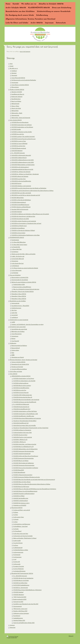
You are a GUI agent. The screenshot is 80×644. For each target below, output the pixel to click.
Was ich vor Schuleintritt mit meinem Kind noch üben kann (26, 289)
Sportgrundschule (15, 303)
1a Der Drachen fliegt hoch (18, 264)
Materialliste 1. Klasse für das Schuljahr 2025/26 (23, 292)
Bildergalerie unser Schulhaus (18, 332)
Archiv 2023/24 (13, 374)
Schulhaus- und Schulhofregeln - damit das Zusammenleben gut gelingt (27, 325)
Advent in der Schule (16, 108)
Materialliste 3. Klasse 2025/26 (19, 296)
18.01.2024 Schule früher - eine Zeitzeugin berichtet (25, 444)
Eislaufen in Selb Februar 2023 (20, 611)
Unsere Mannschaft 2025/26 (18, 78)
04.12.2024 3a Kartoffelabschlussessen (20, 205)
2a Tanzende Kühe (16, 247)
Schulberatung (13, 343)
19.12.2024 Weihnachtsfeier (18, 198)
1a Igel (15, 559)
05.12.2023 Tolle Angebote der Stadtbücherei (24, 463)
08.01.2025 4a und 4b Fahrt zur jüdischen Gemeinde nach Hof (26, 195)
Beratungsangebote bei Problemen (19, 346)
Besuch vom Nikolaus (16, 101)
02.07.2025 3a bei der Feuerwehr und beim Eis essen (24, 139)
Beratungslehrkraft (16, 348)
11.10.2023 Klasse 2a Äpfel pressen (21, 487)
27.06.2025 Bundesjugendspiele (19, 148)
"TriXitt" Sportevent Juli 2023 (20, 597)
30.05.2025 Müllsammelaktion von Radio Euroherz (23, 165)
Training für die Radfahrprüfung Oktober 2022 (24, 623)
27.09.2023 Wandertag (19, 595)
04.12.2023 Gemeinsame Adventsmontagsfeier (24, 465)
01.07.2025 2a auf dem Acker (18, 146)
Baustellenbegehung (16, 99)
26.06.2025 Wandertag (17, 151)
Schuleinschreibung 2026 (19, 285)
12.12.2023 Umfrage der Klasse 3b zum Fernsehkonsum (26, 456)
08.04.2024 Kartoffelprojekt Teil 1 (21, 423)
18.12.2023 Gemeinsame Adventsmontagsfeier (24, 451)
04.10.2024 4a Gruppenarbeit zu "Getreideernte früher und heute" (26, 224)
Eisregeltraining (17, 616)
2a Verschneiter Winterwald (18, 259)
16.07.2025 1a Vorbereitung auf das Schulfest (22, 132)
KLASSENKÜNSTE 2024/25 (17, 238)
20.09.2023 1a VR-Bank (19, 496)
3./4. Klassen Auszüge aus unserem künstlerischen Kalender (25, 268)
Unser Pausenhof (15, 341)
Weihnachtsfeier (15, 111)
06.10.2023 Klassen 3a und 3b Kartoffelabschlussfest (25, 491)
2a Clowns (16, 545)
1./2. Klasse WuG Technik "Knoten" (19, 245)
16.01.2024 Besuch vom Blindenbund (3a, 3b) (23, 447)
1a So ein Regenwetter (17, 271)
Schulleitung (14, 71)
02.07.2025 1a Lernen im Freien (19, 141)
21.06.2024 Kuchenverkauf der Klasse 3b (23, 397)
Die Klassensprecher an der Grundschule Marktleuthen (24, 80)
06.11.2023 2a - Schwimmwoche (21, 588)
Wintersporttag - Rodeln (17, 113)
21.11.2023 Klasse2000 (19, 470)
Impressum (12, 625)
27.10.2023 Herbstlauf (18, 592)
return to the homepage (25, 52)
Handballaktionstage (18, 618)
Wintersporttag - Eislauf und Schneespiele (21, 118)
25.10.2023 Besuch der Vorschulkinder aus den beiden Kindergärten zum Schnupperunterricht (34, 480)
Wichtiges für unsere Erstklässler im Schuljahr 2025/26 (24, 282)
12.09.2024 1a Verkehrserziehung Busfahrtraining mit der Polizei (26, 235)
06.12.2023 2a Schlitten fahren (20, 583)
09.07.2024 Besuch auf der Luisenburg (22, 386)
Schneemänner (15, 261)
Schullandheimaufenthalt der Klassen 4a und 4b (22, 169)
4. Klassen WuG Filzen (17, 249)
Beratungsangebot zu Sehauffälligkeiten (22, 287)
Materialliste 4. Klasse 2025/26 (19, 299)
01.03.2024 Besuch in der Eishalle (21, 581)
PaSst (13, 353)
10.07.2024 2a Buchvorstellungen (21, 383)
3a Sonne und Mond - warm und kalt (22, 510)
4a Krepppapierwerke (18, 552)
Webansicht (71, 636)
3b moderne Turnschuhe (19, 567)
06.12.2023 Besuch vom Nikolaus (21, 461)
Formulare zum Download (17, 367)
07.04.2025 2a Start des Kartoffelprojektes (21, 181)
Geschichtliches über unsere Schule (19, 329)
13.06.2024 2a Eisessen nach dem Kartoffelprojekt (25, 402)
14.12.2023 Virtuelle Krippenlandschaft (22, 454)
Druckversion (10, 637)
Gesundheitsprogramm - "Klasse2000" (20, 306)
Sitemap (16, 637)
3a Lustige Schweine (18, 543)
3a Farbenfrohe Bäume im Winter (21, 550)
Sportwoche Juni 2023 (18, 602)
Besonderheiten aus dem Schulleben (18, 301)
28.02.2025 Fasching (16, 184)
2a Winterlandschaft (18, 548)
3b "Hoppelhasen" (17, 531)
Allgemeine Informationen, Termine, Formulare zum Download (23, 360)
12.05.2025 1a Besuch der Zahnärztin (20, 177)
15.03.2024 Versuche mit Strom (20, 435)
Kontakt (12, 66)
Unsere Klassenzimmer (17, 334)
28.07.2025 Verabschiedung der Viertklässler (22, 125)
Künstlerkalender (15, 240)
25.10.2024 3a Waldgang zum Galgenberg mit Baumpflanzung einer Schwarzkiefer (30, 214)
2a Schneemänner (17, 557)
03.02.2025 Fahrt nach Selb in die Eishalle (21, 193)
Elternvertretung (15, 87)
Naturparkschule (15, 115)
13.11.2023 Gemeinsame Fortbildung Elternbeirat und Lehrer (27, 477)
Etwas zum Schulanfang (15, 275)
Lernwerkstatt (15, 315)
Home (11, 64)
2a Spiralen (16, 529)
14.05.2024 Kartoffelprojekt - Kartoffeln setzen (24, 416)
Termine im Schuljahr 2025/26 (18, 362)
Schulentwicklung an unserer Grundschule (19, 320)
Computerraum (15, 336)
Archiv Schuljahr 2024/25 (16, 120)
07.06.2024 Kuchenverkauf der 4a (21, 407)
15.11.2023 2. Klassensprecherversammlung (23, 475)
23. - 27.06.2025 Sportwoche (18, 153)
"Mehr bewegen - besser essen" (20, 609)
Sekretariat (14, 73)
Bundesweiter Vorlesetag (17, 97)
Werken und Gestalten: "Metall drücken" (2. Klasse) (25, 538)
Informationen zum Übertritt (18, 357)
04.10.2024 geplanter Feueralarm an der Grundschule (24, 221)
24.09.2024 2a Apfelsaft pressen (19, 226)
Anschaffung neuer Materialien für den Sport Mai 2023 (26, 604)
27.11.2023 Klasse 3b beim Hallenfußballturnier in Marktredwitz (27, 590)
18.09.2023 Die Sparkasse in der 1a (21, 503)
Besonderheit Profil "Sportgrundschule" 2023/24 (22, 574)
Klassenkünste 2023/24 (17, 508)
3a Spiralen (16, 520)
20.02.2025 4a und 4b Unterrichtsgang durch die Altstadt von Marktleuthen (29, 188)
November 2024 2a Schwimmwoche (20, 209)
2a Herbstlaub (15, 273)
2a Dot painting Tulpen (19, 517)
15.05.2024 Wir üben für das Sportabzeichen (23, 578)
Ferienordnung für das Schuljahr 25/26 (20, 364)
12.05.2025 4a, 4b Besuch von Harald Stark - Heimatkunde (25, 174)
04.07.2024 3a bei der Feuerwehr (21, 393)
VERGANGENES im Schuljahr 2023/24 (21, 376)
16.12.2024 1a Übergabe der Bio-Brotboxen (21, 200)
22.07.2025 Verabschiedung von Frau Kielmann (22, 127)
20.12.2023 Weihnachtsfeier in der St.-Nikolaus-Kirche (25, 449)
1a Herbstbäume (15, 266)
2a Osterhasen (15, 252)
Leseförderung (15, 318)
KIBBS (13, 355)
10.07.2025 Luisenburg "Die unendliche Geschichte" (23, 137)
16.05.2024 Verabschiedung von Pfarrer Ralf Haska (25, 411)
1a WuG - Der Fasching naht (18, 256)
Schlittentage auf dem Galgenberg (21, 614)
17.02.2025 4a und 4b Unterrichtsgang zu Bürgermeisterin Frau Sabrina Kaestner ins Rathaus (32, 191)
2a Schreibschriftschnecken (19, 571)
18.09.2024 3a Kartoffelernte (18, 228)
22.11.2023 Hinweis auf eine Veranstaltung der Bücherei (26, 468)
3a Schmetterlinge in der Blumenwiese (22, 524)
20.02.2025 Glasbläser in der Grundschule (21, 186)
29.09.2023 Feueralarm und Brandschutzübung (24, 494)
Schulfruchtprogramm (16, 308)
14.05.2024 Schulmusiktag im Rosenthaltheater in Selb (26, 414)
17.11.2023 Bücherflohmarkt (19, 473)
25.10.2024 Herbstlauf (17, 212)
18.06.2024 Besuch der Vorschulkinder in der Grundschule (26, 400)
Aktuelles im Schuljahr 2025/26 (17, 90)
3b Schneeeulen (17, 555)
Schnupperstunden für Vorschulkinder (20, 280)
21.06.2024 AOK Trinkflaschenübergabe (23, 395)
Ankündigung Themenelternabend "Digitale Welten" (25, 421)
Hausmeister (14, 75)
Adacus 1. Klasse (15, 106)
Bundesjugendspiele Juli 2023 (20, 599)
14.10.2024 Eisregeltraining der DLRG (20, 219)
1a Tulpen (15, 522)
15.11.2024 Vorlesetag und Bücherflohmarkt (21, 207)
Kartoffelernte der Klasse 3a (18, 94)
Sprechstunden (15, 83)
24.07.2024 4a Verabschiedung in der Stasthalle (24, 381)
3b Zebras (16, 512)
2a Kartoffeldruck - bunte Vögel (20, 527)
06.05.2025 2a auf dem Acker (19, 179)
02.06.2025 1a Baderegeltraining (19, 158)
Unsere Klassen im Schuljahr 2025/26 (20, 85)
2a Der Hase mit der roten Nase (21, 534)
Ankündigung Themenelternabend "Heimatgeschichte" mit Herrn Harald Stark (31, 428)
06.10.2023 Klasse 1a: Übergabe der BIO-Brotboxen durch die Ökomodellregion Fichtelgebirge (35, 489)
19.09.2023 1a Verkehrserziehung (21, 501)
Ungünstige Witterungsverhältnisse (19, 369)
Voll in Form (14, 310)
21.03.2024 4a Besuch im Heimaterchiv (22, 430)
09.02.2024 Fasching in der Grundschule (23, 437)
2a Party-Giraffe (17, 541)
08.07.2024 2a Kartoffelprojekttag (21, 388)
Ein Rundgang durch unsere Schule (18, 327)
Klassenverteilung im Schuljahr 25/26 (20, 278)
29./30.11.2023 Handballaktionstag (21, 585)
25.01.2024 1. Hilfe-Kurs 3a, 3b (20, 440)
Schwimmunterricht (17, 606)
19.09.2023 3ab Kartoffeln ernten (21, 498)
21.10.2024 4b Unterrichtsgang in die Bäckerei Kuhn (23, 217)
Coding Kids (14, 313)
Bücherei (13, 339)
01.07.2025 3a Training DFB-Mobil (19, 144)
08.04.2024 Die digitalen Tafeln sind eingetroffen (25, 426)
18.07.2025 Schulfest (16, 130)
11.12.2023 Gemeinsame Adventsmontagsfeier (23, 458)
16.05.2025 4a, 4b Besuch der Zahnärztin (21, 172)
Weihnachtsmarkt (15, 104)
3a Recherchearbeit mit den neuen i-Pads (22, 433)
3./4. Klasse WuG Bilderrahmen (19, 242)
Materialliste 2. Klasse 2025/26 (19, 294)
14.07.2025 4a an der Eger (18, 134)
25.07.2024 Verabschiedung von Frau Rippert (24, 379)
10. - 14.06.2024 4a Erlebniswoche (21, 404)
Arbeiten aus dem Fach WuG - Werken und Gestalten (23, 254)
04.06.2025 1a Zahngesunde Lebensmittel (21, 155)
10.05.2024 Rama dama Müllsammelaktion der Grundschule (27, 418)
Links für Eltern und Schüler (16, 372)
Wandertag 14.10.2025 (17, 92)
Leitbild (13, 322)
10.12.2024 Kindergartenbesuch (19, 202)
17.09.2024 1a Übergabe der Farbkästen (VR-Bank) (23, 231)
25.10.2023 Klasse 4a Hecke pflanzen (22, 482)
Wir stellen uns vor (14, 68)
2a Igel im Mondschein (18, 569)
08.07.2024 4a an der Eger (20, 390)
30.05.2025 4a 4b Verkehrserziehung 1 (20, 167)
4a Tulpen (16, 515)
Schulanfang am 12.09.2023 (20, 505)
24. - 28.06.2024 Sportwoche (20, 576)
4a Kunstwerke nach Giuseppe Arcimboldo (23, 536)
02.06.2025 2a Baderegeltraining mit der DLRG (23, 162)
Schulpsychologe (15, 350)
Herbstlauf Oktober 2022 (19, 621)
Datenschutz (13, 628)
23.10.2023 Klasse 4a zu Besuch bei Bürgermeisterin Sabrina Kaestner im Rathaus (32, 484)
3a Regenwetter (17, 564)
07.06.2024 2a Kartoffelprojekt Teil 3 (22, 409)
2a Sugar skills (17, 562)
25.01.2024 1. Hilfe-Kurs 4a (19, 442)
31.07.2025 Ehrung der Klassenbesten (20, 122)
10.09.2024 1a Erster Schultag (18, 233)
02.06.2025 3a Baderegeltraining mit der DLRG (23, 160)
